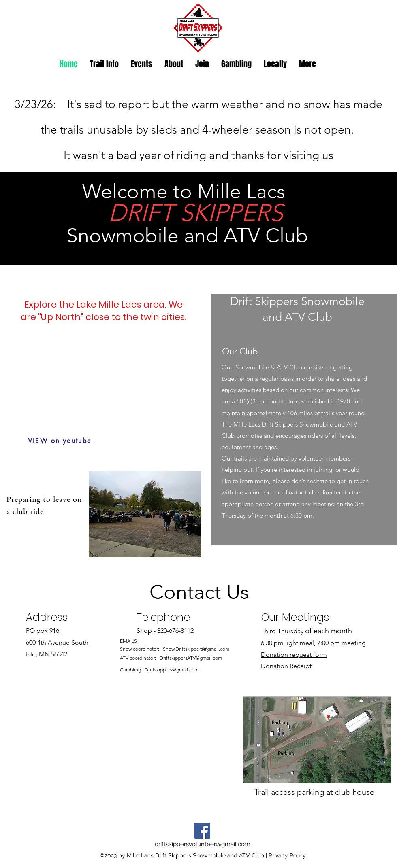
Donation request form (294, 655)
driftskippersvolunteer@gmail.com (203, 844)
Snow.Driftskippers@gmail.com (196, 649)
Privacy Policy (287, 855)
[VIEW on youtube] (60, 441)
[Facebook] (202, 831)
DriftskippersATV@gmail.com (191, 658)
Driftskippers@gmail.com (172, 670)
